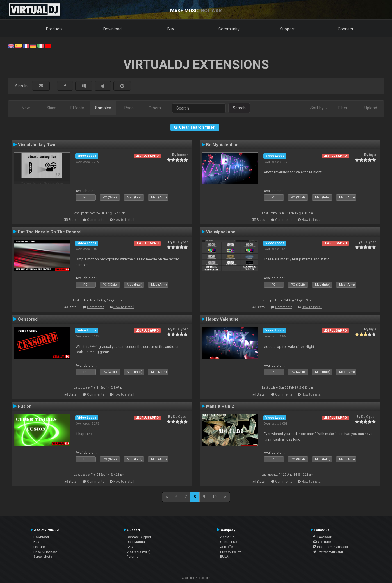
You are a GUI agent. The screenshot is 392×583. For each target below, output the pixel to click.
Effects (77, 108)
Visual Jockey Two (37, 145)
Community (229, 29)
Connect (346, 29)
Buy (171, 29)
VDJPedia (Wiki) (139, 552)
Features (40, 547)
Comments (96, 220)
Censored (28, 319)
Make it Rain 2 (220, 406)
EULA (224, 557)
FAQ (130, 547)
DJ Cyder (180, 242)
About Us (227, 537)
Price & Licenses (45, 552)
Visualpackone (221, 232)
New (26, 108)
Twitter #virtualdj (328, 552)
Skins (52, 108)
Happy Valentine (222, 319)
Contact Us (229, 542)
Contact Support (139, 537)
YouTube (322, 542)
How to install (124, 220)
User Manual (136, 542)
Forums (132, 557)
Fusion (25, 406)
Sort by (319, 108)
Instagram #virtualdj (331, 547)
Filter (345, 108)
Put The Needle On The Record (49, 232)
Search (239, 108)
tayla (372, 155)
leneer (182, 155)
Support (287, 29)
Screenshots (43, 557)
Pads (129, 108)
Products (54, 29)
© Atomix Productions (196, 578)
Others (155, 108)
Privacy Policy (231, 552)
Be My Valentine (222, 145)
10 (215, 497)
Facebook (323, 537)
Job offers (228, 547)
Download (112, 29)
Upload (371, 108)
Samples (103, 108)
